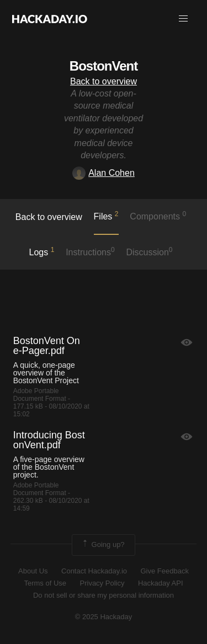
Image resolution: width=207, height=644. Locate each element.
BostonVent (104, 66)
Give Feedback (164, 571)
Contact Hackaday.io (94, 571)
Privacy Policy (102, 583)
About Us (33, 571)
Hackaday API (161, 583)
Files (106, 216)
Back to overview (104, 81)
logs (41, 251)
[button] (183, 19)
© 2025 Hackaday (104, 617)
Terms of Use (45, 583)
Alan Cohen (104, 173)
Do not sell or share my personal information (104, 595)
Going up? (103, 545)
